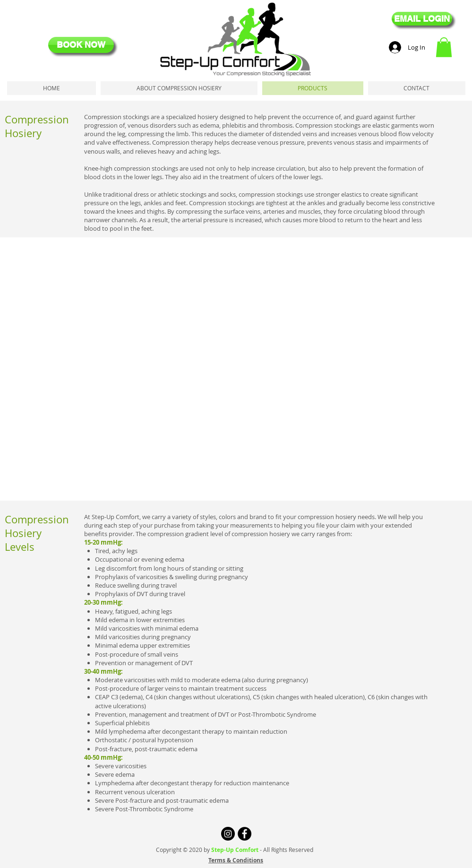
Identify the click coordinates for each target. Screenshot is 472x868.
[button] (444, 47)
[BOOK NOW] (81, 45)
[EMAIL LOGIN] (422, 19)
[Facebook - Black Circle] (245, 834)
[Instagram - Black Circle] (228, 834)
